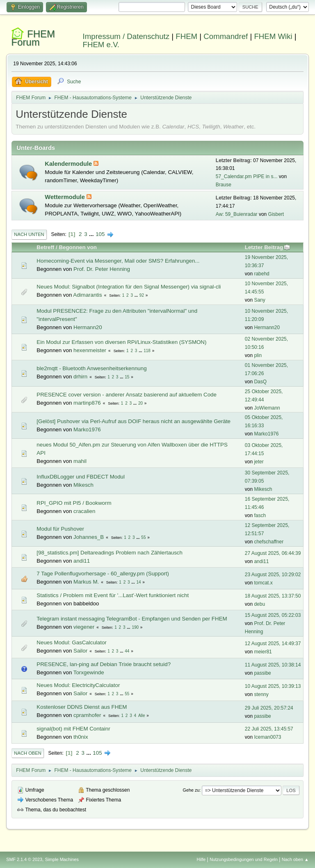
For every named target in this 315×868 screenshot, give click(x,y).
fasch (260, 515)
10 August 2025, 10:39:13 (273, 686)
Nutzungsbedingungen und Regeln (244, 859)
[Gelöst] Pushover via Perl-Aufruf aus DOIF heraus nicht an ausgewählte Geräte (134, 421)
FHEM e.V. (101, 45)
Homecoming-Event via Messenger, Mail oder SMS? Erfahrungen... (118, 261)
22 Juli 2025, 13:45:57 (269, 729)
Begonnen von (78, 247)
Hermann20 (88, 327)
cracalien (84, 511)
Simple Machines (62, 859)
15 (127, 377)
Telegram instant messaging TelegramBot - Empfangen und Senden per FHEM (132, 619)
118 (147, 351)
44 (127, 651)
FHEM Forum (33, 38)
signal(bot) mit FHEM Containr (73, 729)
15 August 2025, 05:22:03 (273, 615)
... (92, 234)
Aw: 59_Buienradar (237, 214)
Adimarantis (87, 295)
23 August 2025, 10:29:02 (273, 575)
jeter (259, 462)
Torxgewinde (89, 672)
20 (140, 403)
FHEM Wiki (273, 36)
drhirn (80, 377)
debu (259, 604)
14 (138, 582)
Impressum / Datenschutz (126, 36)
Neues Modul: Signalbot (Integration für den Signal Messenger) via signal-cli (129, 287)
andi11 (82, 561)
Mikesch (83, 485)
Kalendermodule (69, 164)
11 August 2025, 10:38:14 (273, 665)
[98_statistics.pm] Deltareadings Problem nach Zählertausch (110, 553)
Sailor (80, 651)
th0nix (81, 737)
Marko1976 (87, 429)
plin (258, 355)
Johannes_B (89, 537)
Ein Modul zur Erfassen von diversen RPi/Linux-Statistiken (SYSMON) (121, 342)
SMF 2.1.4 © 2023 (24, 859)
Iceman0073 (267, 737)
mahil (80, 461)
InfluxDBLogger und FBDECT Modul (81, 477)
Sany (259, 300)
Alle (142, 716)
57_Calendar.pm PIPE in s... (247, 176)
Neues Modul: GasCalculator (71, 642)
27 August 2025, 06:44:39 (273, 553)
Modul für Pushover (60, 529)
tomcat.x (263, 583)
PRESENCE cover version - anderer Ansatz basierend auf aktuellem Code (127, 395)
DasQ (260, 382)
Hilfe (201, 859)
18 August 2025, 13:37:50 (273, 596)
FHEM (186, 36)
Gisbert (276, 214)
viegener (84, 627)
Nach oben (28, 753)
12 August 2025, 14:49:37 (273, 644)
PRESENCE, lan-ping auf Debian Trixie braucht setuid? (104, 664)
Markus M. (86, 582)
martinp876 (87, 403)
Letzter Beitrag (268, 247)
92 (142, 295)
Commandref (226, 36)
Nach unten (29, 234)
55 (143, 537)
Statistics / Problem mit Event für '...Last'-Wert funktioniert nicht (113, 595)
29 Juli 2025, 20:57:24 (269, 708)
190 (135, 627)
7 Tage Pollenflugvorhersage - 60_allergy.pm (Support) (103, 574)
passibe (262, 673)
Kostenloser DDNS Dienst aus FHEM (82, 707)
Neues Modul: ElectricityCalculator (78, 685)
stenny (261, 694)
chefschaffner (269, 542)
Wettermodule (66, 197)
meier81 (263, 652)
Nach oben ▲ (295, 859)
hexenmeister (90, 350)
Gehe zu (191, 790)
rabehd (261, 274)
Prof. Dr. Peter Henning (102, 269)
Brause (224, 185)
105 (100, 234)
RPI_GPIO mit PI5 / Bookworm (74, 503)
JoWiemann (267, 408)
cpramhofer (87, 715)
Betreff (45, 247)
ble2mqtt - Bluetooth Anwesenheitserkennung (91, 368)
